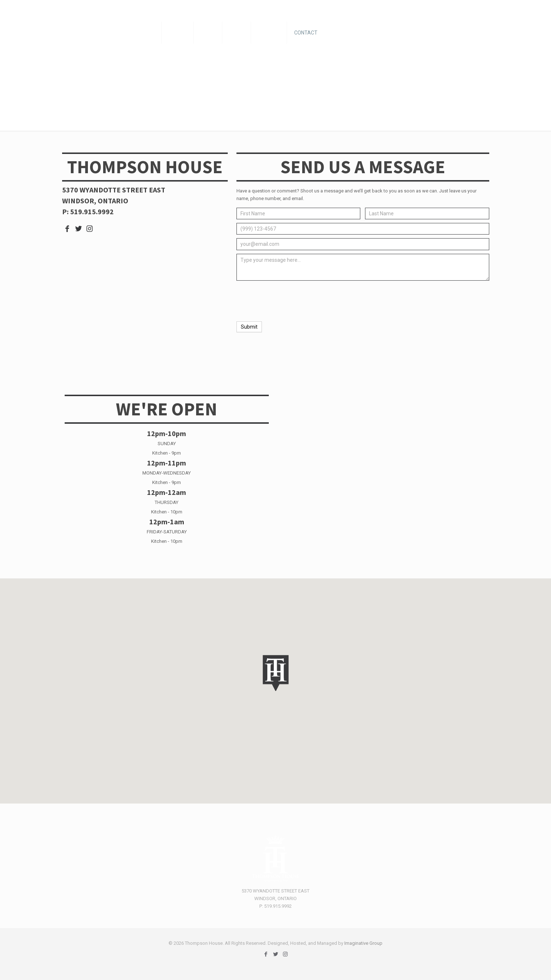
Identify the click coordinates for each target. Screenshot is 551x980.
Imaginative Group (363, 943)
